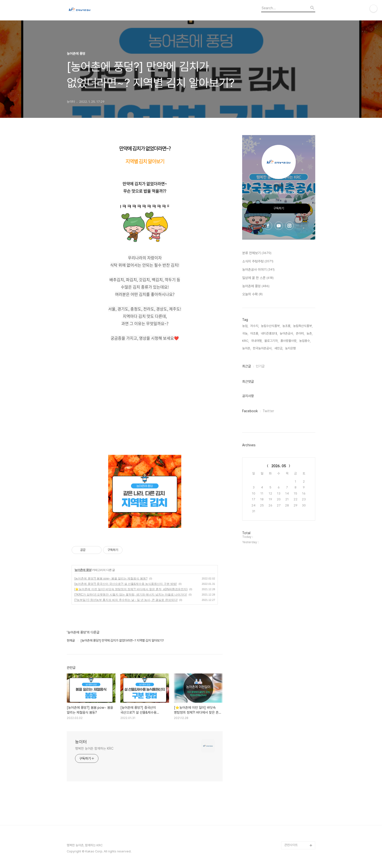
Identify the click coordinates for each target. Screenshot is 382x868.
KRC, (246, 341)
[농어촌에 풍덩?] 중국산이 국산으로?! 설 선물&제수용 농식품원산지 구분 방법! (126, 584)
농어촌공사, (287, 333)
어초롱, (255, 333)
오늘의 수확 (252, 294)
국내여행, (257, 341)
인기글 (260, 366)
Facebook (250, 411)
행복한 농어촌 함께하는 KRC (94, 748)
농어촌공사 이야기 (258, 270)
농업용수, (305, 341)
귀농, (245, 333)
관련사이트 (291, 845)
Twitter (268, 411)
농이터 (81, 742)
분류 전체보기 (257, 253)
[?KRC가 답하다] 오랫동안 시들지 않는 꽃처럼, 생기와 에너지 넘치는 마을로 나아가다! (131, 595)
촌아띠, (300, 333)
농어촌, (247, 348)
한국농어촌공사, (263, 348)
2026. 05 (279, 466)
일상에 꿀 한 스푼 (258, 278)
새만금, (279, 348)
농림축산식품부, (303, 326)
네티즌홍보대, (269, 333)
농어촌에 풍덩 (83, 570)
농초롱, (287, 326)
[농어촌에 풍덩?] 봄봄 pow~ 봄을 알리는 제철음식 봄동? (111, 579)
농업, (245, 326)
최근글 (247, 366)
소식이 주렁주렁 (258, 261)
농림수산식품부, (271, 326)
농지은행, (291, 348)
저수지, (255, 326)
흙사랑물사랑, (289, 341)
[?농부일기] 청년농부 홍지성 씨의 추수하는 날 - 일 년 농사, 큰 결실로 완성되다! (126, 600)
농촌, (310, 333)
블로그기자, (271, 341)
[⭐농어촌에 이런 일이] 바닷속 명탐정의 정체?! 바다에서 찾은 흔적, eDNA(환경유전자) (131, 589)
